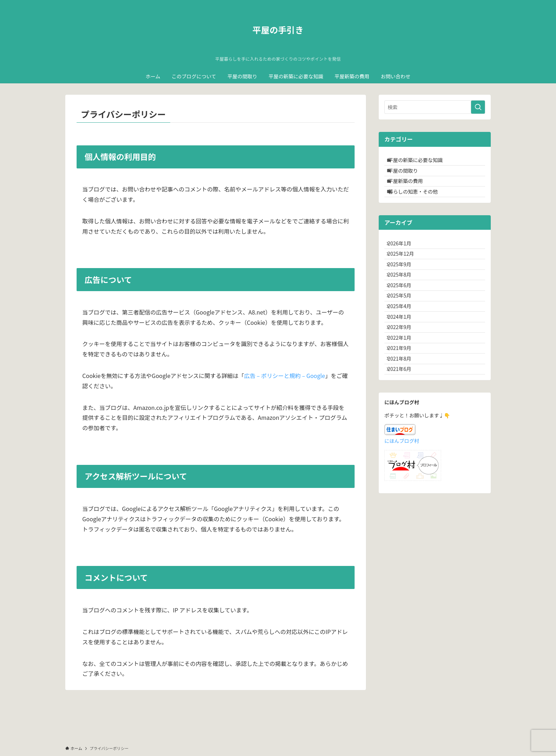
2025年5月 (404, 336)
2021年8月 (404, 425)
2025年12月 (405, 277)
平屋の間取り (408, 177)
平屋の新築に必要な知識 (421, 162)
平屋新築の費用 (411, 191)
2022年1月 (404, 395)
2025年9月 (404, 292)
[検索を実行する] (478, 107)
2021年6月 (404, 439)
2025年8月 (404, 307)
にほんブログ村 (402, 513)
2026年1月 (404, 262)
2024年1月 (404, 366)
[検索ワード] (435, 107)
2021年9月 (404, 410)
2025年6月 (404, 321)
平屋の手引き (278, 30)
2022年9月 (404, 380)
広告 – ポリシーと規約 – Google (284, 376)
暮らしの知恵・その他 (418, 206)
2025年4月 (404, 351)
